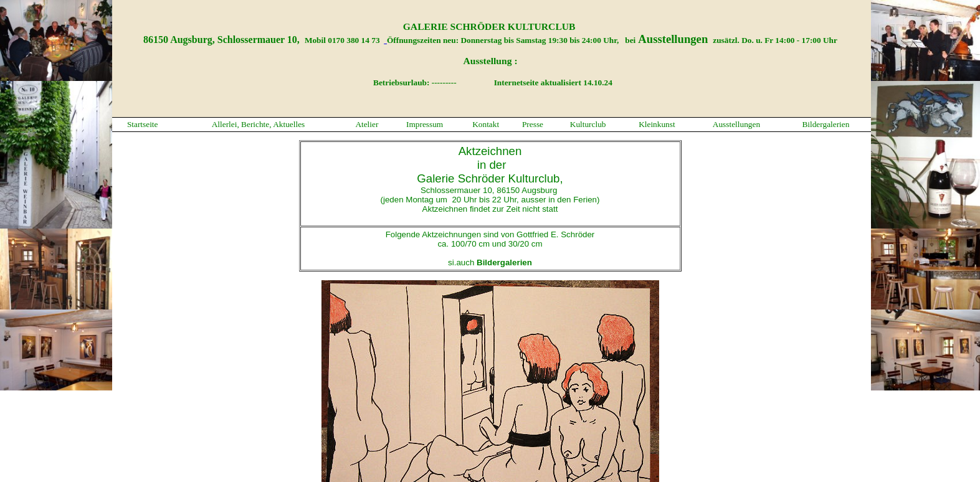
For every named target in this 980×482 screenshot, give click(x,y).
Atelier (367, 124)
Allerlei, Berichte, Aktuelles (259, 124)
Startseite (143, 124)
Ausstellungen (736, 124)
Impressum (425, 124)
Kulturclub (588, 124)
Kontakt (486, 124)
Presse (533, 124)
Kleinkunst (657, 124)
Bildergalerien (825, 124)
